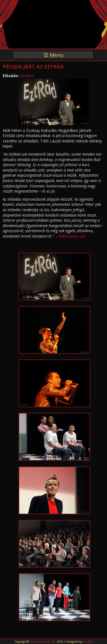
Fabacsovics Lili (72, 236)
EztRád (27, 76)
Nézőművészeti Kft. (43, 642)
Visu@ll (88, 642)
